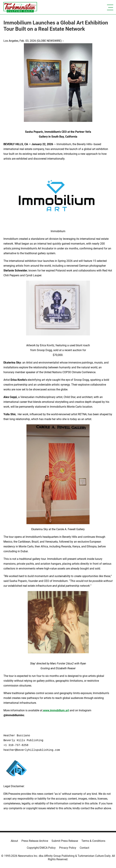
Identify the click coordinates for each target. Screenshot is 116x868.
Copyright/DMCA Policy (41, 848)
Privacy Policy (68, 848)
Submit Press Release (65, 841)
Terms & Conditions (93, 841)
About (14, 841)
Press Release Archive (35, 841)
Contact (84, 848)
